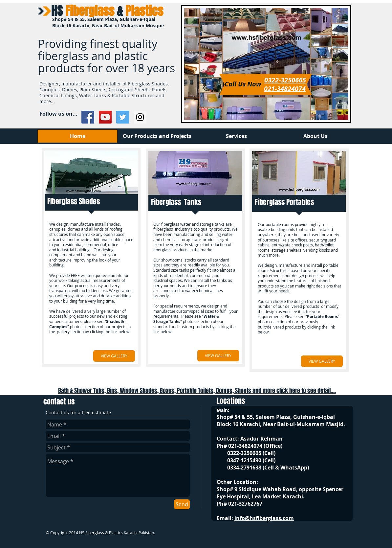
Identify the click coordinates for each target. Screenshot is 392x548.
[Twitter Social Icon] (123, 117)
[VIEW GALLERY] (114, 356)
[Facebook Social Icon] (88, 117)
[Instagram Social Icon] (140, 117)
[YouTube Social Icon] (105, 117)
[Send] (182, 504)
